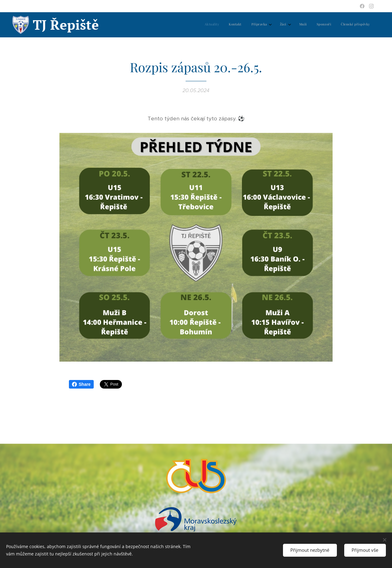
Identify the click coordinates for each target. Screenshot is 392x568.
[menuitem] (307, 25)
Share (81, 384)
